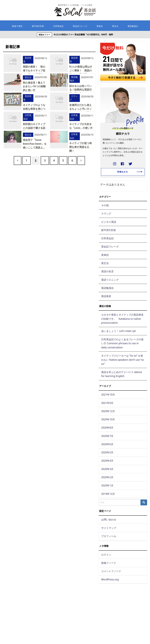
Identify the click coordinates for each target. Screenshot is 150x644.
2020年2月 (107, 477)
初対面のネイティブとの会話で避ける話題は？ (34, 128)
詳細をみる (129, 172)
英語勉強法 (74, 79)
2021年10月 (108, 395)
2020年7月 (107, 436)
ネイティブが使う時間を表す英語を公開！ (80, 147)
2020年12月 (108, 411)
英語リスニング (110, 280)
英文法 (28, 77)
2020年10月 (108, 419)
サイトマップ (109, 528)
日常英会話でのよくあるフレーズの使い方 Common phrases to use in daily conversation (122, 343)
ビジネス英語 (109, 222)
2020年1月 (107, 485)
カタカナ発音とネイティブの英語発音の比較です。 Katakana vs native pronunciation (122, 319)
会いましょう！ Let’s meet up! (119, 331)
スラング (74, 98)
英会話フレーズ (110, 247)
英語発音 (27, 60)
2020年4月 (107, 461)
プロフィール (109, 536)
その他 (105, 205)
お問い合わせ (109, 520)
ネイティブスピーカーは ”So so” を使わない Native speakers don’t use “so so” (123, 360)
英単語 (105, 255)
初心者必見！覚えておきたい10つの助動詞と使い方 (34, 86)
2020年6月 (107, 444)
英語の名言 (107, 271)
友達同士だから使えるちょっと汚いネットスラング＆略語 (80, 109)
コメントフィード (111, 571)
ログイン (106, 555)
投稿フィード (109, 563)
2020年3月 (107, 469)
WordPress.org (110, 579)
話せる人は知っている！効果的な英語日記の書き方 (80, 90)
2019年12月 (108, 494)
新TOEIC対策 (109, 230)
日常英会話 (27, 117)
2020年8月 (107, 428)
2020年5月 (107, 452)
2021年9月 (107, 403)
